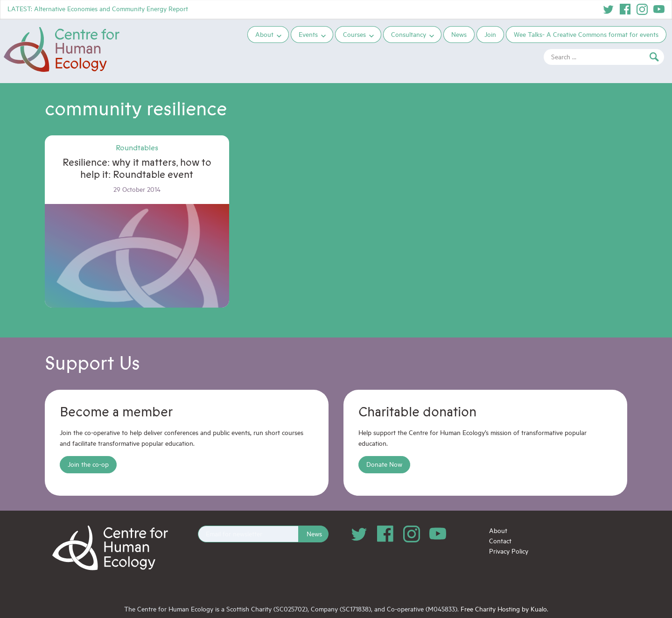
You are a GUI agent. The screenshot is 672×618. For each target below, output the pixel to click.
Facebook (625, 9)
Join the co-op (88, 464)
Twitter (609, 9)
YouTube (659, 9)
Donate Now (384, 464)
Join (490, 34)
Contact (500, 541)
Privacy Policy (509, 551)
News (459, 34)
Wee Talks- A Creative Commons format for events (586, 34)
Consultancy (409, 34)
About (264, 34)
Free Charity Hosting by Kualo (504, 609)
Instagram (642, 9)
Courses (354, 34)
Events (308, 34)
